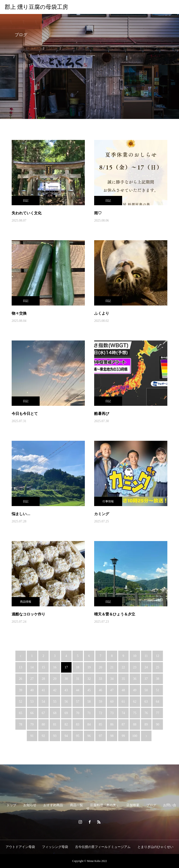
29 (55, 679)
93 (55, 736)
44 (78, 690)
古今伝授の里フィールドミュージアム (103, 847)
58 (89, 702)
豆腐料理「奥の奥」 (105, 805)
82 (66, 724)
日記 (26, 201)
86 (112, 724)
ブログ (151, 805)
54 (43, 702)
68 (55, 713)
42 (55, 690)
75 (135, 713)
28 (43, 679)
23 (135, 667)
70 (78, 713)
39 (21, 690)
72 (100, 713)
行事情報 (108, 501)
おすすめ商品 (53, 805)
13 (21, 667)
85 (100, 724)
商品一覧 (76, 805)
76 (146, 713)
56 (66, 702)
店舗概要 (133, 805)
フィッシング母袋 (55, 847)
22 (123, 667)
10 (135, 656)
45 (89, 690)
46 (100, 690)
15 (43, 667)
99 (123, 736)
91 (32, 736)
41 (43, 690)
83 (78, 724)
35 (123, 679)
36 (135, 679)
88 (135, 724)
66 (32, 713)
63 (146, 702)
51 (158, 690)
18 (78, 667)
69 (66, 713)
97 (100, 736)
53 (32, 702)
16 (55, 667)
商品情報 (26, 602)
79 (32, 724)
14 (32, 667)
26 (21, 679)
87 (123, 724)
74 (123, 713)
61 (123, 702)
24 (146, 667)
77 (158, 713)
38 (158, 679)
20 (100, 667)
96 (89, 736)
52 (21, 702)
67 (43, 713)
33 (100, 679)
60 (112, 702)
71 (89, 713)
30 (66, 679)
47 (112, 690)
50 (146, 690)
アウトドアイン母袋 (20, 847)
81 (55, 724)
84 (89, 724)
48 (123, 690)
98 (112, 736)
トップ (11, 805)
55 (55, 702)
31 (78, 679)
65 (21, 713)
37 (146, 679)
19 (89, 667)
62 (135, 702)
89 (146, 724)
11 (146, 656)
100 (135, 736)
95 (78, 736)
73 (112, 713)
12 (158, 656)
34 (112, 679)
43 (66, 690)
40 (32, 690)
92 (43, 736)
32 (89, 679)
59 (100, 702)
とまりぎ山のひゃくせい (155, 847)
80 (43, 724)
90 (158, 724)
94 (66, 736)
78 (21, 724)
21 (112, 667)
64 (158, 702)
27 (32, 679)
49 (135, 690)
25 (158, 667)
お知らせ (30, 805)
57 (78, 702)
